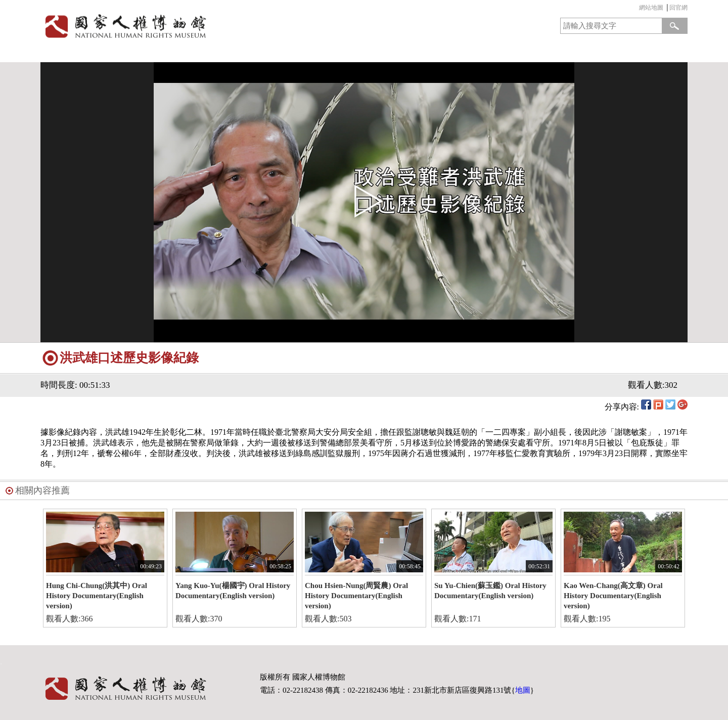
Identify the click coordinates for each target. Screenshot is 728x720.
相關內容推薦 (42, 490)
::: (636, 9)
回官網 (678, 8)
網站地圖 (651, 8)
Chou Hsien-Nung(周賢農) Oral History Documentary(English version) (356, 596)
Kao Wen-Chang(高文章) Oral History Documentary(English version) (613, 596)
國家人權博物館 (199, 26)
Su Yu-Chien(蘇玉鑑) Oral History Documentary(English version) (490, 591)
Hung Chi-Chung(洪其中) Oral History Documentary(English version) (97, 596)
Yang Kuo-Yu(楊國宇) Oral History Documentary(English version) (233, 591)
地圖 (523, 690)
